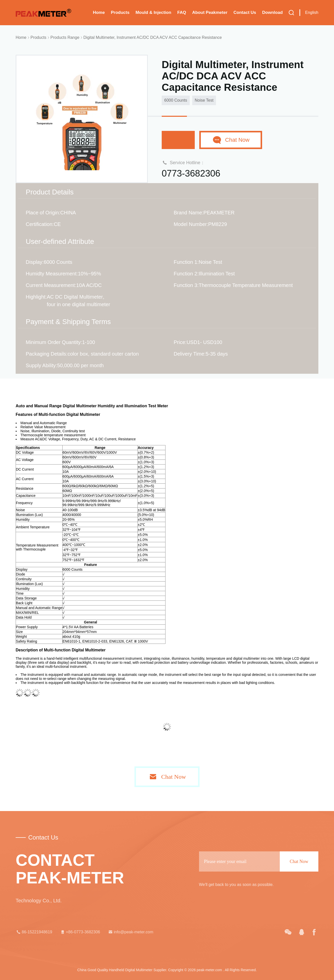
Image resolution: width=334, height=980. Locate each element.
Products (120, 12)
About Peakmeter (210, 12)
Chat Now (178, 140)
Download (272, 12)
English (312, 12)
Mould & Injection (153, 12)
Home (99, 12)
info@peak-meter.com (131, 932)
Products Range (65, 37)
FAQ (182, 12)
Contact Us (245, 12)
